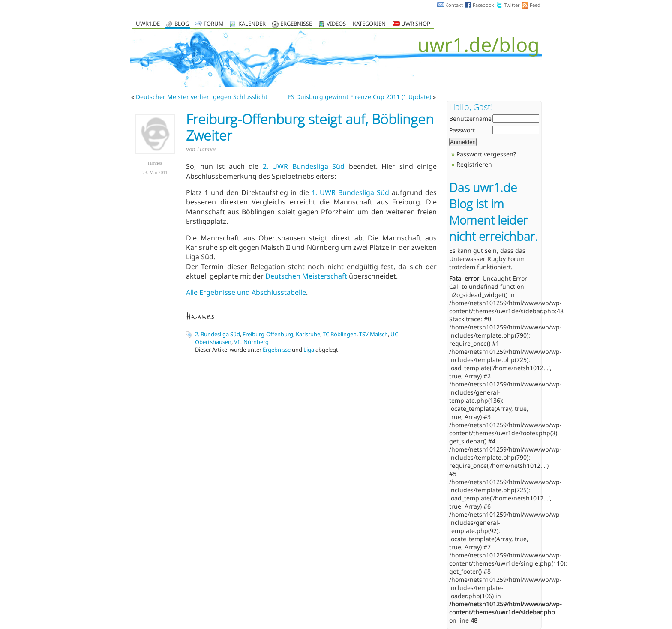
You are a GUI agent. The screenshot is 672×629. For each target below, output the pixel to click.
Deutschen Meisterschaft (306, 276)
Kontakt (454, 5)
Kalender (252, 24)
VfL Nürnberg (251, 342)
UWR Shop (411, 24)
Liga (309, 350)
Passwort (462, 130)
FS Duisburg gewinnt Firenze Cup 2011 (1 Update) (360, 97)
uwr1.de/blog (478, 44)
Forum (214, 24)
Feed (535, 5)
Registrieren (474, 164)
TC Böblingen (340, 334)
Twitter (512, 5)
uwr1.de (148, 24)
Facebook (483, 5)
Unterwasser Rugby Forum (487, 259)
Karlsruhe (308, 334)
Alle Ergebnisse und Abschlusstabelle (246, 292)
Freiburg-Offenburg (268, 334)
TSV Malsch (373, 334)
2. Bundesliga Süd (217, 334)
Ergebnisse (296, 24)
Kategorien (369, 24)
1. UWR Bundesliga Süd (350, 192)
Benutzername (470, 118)
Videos (336, 24)
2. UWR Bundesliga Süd (304, 166)
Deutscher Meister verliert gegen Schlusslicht (202, 97)
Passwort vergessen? (486, 154)
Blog (182, 24)
